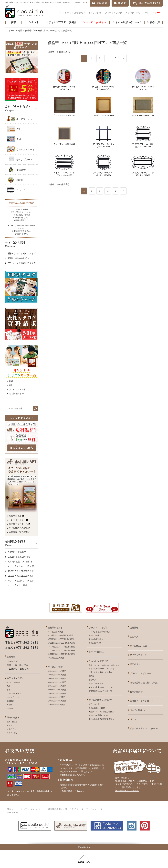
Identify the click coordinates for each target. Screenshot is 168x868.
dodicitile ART (71, 826)
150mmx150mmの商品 (57, 693)
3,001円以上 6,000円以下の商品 (60, 635)
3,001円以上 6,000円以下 (20, 557)
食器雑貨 (21, 170)
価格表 (91, 676)
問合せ (120, 3)
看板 (19, 139)
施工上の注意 (94, 704)
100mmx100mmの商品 (57, 701)
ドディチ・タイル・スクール (144, 728)
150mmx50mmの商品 (56, 705)
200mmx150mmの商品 (57, 690)
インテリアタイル (18, 520)
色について (93, 680)
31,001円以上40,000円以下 (21, 581)
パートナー (135, 719)
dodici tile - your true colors (24, 11)
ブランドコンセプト (98, 628)
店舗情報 (79, 13)
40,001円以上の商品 (18, 585)
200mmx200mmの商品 (57, 686)
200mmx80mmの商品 (56, 697)
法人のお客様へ (137, 710)
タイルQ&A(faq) (94, 13)
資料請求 (100, 3)
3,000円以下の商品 (17, 552)
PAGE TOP (84, 859)
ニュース (67, 13)
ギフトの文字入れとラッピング (101, 687)
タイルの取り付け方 (97, 708)
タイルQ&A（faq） (139, 646)
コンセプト (32, 23)
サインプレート (24, 160)
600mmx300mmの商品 (57, 671)
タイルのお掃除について (99, 715)
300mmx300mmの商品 (57, 679)
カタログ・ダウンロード (137, 13)
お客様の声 (153, 23)
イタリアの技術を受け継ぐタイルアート (22, 497)
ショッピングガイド (95, 23)
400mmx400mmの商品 (57, 675)
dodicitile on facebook (107, 826)
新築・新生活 (12, 722)
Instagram (132, 826)
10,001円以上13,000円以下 (21, 566)
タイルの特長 (94, 635)
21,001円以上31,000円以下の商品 (61, 650)
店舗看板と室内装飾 (20, 532)
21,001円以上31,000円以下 (21, 576)
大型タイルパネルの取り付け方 (101, 712)
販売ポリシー (136, 664)
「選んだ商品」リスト (147, 3)
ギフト (9, 725)
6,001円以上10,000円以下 (20, 562)
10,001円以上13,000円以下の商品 (61, 643)
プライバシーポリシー (140, 673)
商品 (14, 23)
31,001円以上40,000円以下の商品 (61, 654)
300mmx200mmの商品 (57, 682)
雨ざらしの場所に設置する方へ (101, 719)
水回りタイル (16, 516)
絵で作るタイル (16, 393)
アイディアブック (114, 13)
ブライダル (11, 729)
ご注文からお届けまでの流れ (100, 672)
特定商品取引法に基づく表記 (144, 683)
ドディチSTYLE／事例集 (62, 23)
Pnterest (145, 826)
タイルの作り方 (95, 643)
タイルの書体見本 (96, 683)
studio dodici (35, 826)
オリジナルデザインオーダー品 (22, 361)
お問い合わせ (136, 692)
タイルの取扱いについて (127, 23)
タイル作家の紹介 (96, 639)
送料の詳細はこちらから (127, 790)
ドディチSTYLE (96, 652)
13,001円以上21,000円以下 (21, 571)
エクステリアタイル (20, 524)
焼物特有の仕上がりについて (100, 691)
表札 (19, 129)
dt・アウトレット (25, 119)
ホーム (12, 31)
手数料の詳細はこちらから (73, 775)
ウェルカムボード (26, 149)
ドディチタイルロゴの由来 (99, 632)
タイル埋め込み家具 (20, 528)
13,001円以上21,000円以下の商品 (61, 647)
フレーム (21, 190)
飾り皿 (20, 180)
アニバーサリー (13, 733)
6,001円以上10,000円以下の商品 (61, 639)
